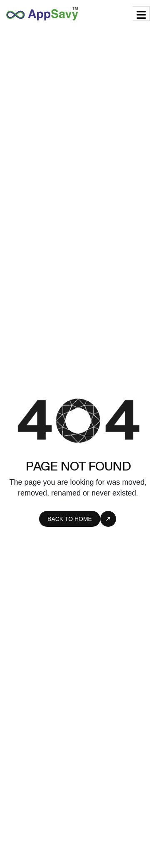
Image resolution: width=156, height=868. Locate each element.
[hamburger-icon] (141, 14)
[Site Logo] (42, 13)
